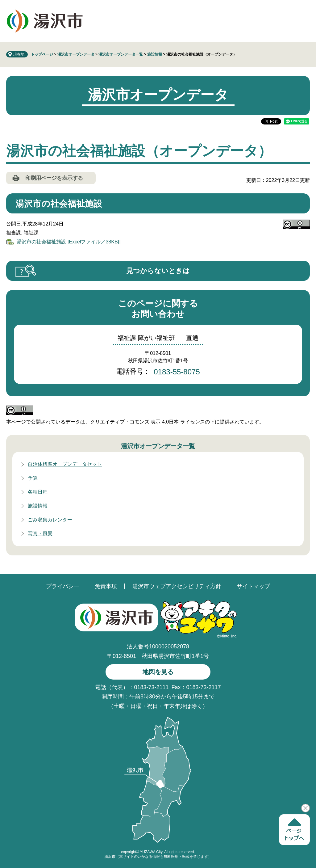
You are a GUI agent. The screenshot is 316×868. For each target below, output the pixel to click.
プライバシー (63, 586)
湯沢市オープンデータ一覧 (121, 54)
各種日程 (38, 492)
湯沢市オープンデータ (76, 54)
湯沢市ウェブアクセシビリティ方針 (177, 586)
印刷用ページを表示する (54, 178)
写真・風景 (40, 534)
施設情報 (155, 54)
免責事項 (106, 586)
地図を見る (158, 672)
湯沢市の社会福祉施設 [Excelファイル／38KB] (68, 242)
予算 (33, 478)
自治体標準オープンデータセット (65, 464)
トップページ (42, 54)
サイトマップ (253, 586)
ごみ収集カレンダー (50, 520)
